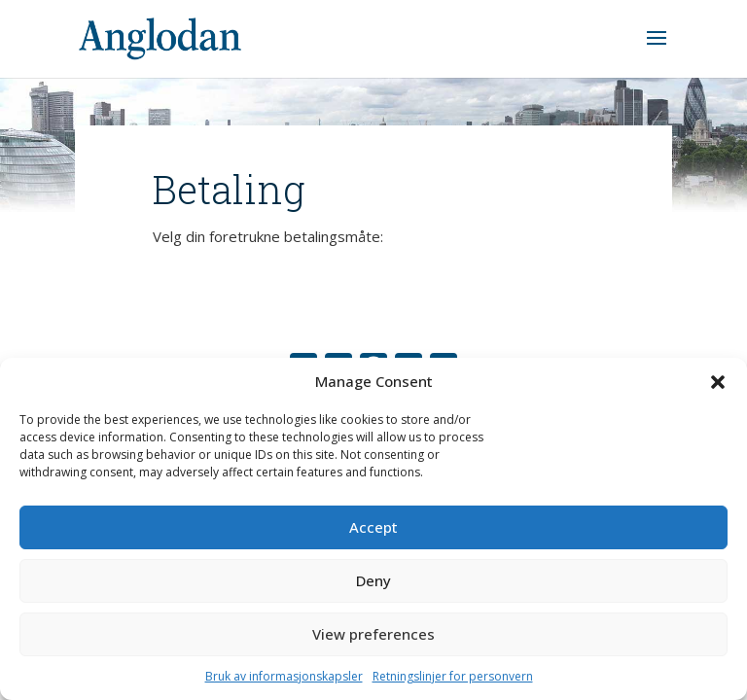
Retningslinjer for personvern (453, 676)
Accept (373, 527)
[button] (718, 382)
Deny (373, 580)
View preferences (373, 634)
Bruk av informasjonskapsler (284, 676)
